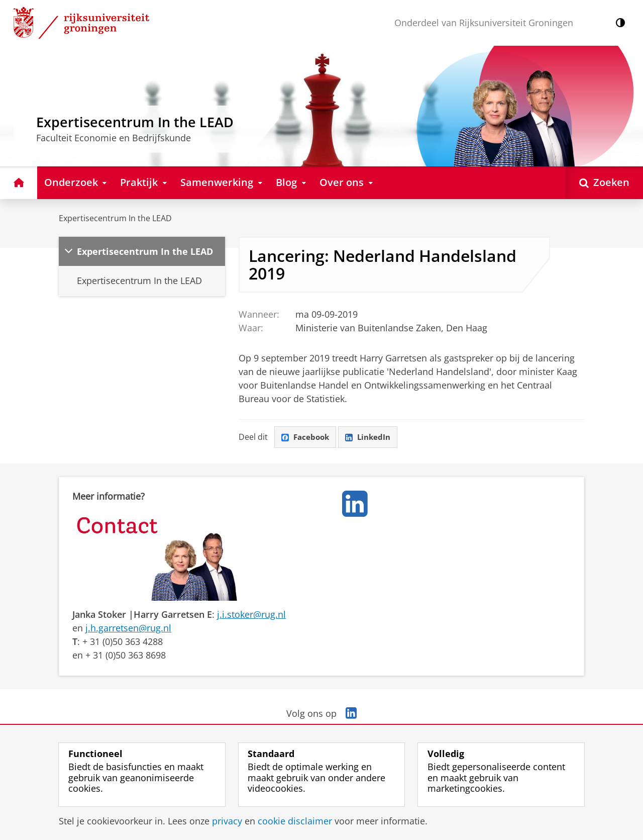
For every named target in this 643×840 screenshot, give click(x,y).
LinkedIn (372, 437)
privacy (227, 821)
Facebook (306, 437)
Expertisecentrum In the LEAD (115, 218)
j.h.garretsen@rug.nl (128, 628)
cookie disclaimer (295, 821)
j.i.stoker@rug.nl (251, 615)
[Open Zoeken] (604, 183)
